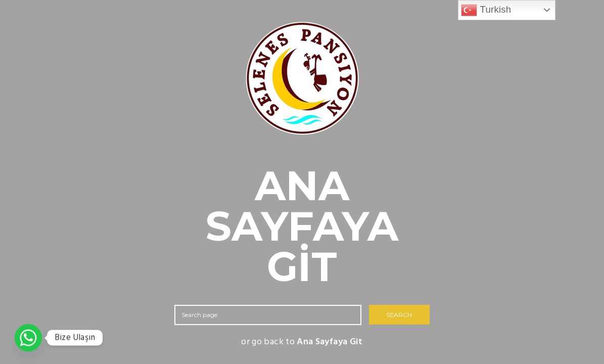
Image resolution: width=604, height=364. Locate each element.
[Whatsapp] (28, 338)
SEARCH (399, 315)
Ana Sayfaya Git (330, 342)
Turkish (486, 10)
